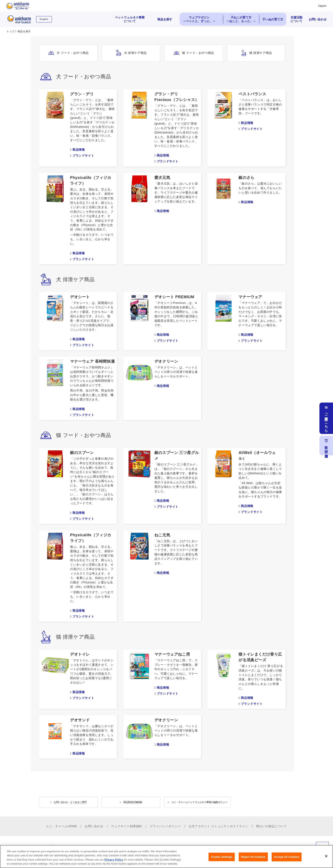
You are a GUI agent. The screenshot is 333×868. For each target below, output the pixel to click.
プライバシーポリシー (165, 826)
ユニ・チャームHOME (61, 826)
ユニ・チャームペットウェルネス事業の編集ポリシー (199, 802)
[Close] (326, 858)
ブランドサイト (83, 156)
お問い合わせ (318, 19)
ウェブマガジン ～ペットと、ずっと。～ (199, 19)
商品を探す (165, 19)
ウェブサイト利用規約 (127, 826)
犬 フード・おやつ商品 (73, 53)
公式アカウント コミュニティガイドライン (219, 826)
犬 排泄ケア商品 (135, 53)
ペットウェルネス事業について (130, 19)
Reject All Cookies (253, 859)
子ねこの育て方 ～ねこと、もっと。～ (241, 19)
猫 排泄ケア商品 (261, 53)
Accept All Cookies (287, 859)
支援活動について (296, 19)
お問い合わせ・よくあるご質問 (70, 802)
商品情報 (79, 150)
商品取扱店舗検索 (133, 802)
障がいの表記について (272, 826)
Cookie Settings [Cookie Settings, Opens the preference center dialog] (222, 859)
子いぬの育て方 (273, 19)
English (44, 19)
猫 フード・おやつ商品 (198, 53)
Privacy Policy (114, 862)
